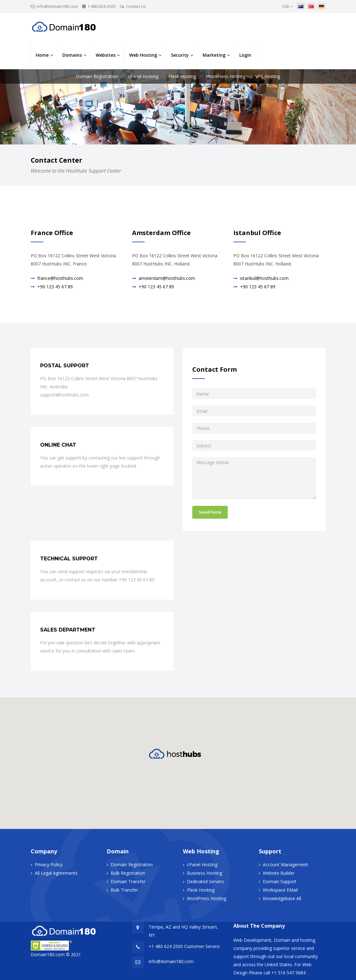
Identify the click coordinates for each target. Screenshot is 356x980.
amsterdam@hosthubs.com (167, 278)
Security (180, 55)
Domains (72, 55)
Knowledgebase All (282, 898)
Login (245, 55)
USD (287, 6)
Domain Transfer (128, 881)
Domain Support (280, 881)
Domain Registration (97, 76)
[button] (178, 754)
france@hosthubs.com (60, 278)
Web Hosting (143, 55)
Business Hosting (205, 873)
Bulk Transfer (124, 890)
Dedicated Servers (205, 881)
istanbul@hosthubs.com (264, 278)
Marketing (214, 55)
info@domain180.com (57, 6)
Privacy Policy (49, 865)
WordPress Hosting (226, 76)
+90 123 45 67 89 (55, 287)
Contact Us (136, 6)
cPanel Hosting (143, 76)
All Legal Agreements (56, 873)
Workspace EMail (280, 890)
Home (42, 55)
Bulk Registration (128, 873)
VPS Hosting (268, 76)
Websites (106, 55)
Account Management (285, 865)
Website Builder (279, 873)
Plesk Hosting (182, 76)
